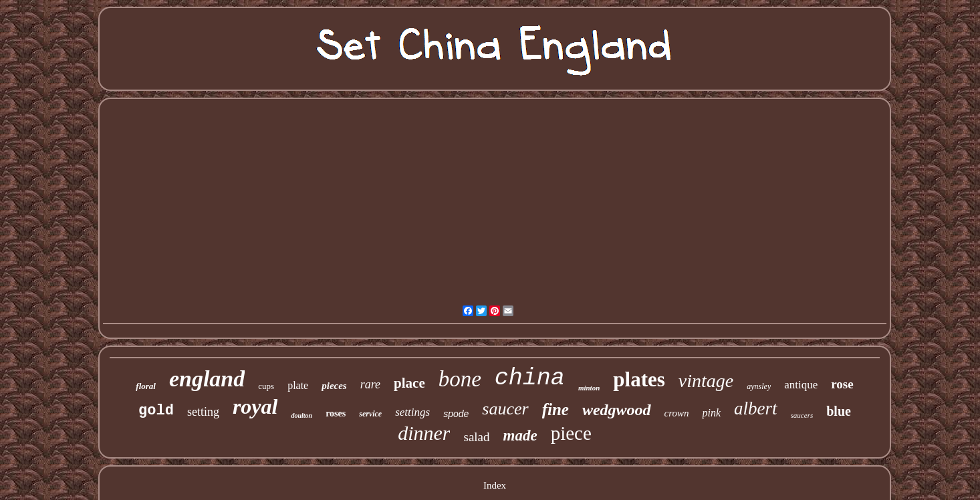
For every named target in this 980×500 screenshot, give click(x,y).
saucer (505, 409)
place (409, 383)
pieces (334, 386)
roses (336, 413)
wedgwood (617, 410)
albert (756, 408)
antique (801, 385)
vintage (706, 381)
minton (589, 388)
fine (556, 409)
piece (571, 433)
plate (298, 385)
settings (412, 412)
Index (495, 485)
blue (839, 411)
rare (370, 384)
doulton (301, 415)
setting (203, 412)
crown (677, 413)
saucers (802, 415)
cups (266, 386)
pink (712, 413)
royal (255, 406)
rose (842, 384)
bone (460, 379)
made (520, 435)
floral (146, 386)
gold (156, 411)
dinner (424, 433)
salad (476, 437)
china (530, 378)
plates (639, 379)
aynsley (759, 386)
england (207, 379)
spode (456, 414)
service (370, 414)
